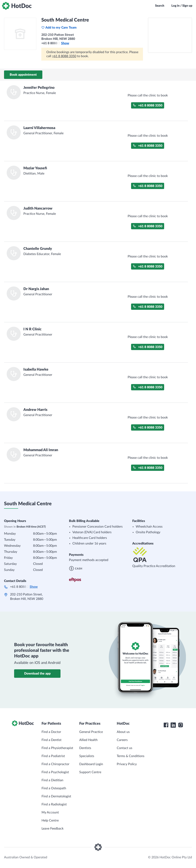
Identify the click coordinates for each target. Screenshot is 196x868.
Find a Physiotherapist (57, 748)
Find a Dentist (52, 740)
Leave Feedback (53, 829)
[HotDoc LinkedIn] (173, 725)
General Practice (91, 732)
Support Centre (90, 772)
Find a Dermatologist (56, 796)
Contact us (125, 748)
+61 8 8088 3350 (64, 56)
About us (123, 732)
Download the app (37, 674)
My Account (50, 812)
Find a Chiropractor (55, 764)
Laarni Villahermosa (39, 128)
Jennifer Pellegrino (39, 88)
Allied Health (88, 740)
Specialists (87, 756)
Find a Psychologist (55, 772)
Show (65, 43)
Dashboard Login (91, 764)
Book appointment (23, 75)
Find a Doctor (51, 732)
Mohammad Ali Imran (41, 450)
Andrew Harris (35, 410)
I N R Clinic (32, 329)
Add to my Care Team (59, 28)
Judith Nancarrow (38, 209)
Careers (122, 740)
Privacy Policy (127, 764)
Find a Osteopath (54, 788)
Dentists (85, 748)
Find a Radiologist (54, 804)
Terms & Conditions (131, 756)
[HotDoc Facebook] (166, 725)
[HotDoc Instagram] (180, 725)
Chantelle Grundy (38, 249)
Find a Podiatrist (53, 756)
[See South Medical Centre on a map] (170, 35)
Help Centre (50, 820)
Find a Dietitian (52, 780)
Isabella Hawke (36, 370)
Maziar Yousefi (35, 168)
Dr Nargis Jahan (36, 289)
